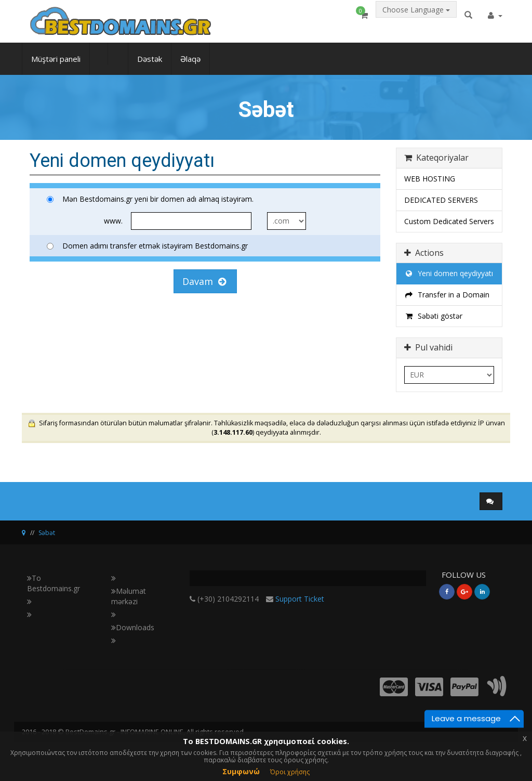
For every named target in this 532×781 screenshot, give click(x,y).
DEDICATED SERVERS (441, 200)
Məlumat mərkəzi (129, 596)
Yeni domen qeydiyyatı (449, 273)
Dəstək (150, 66)
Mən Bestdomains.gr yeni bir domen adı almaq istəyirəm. (150, 199)
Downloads (133, 627)
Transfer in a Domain (447, 295)
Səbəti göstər (433, 316)
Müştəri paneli (56, 66)
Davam (204, 281)
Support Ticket (300, 599)
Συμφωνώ (241, 771)
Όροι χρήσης (290, 772)
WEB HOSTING (430, 179)
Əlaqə (190, 66)
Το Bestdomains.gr (54, 583)
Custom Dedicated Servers (449, 221)
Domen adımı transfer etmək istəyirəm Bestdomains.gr (147, 246)
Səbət (47, 533)
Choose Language (416, 19)
